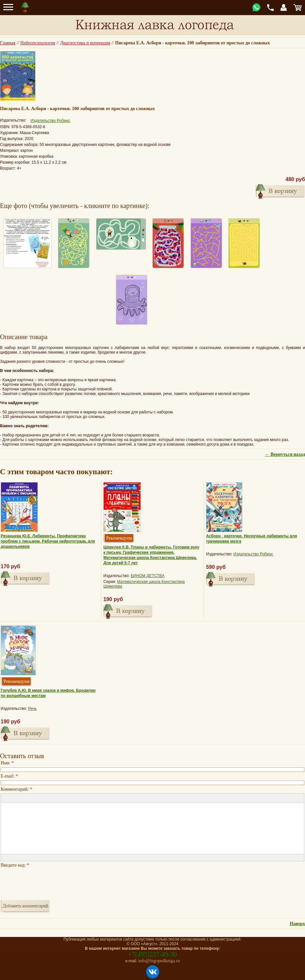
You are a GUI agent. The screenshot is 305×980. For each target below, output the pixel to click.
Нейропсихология (38, 43)
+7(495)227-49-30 (153, 954)
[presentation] (51, 882)
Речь (32, 709)
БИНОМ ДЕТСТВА (148, 576)
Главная (8, 43)
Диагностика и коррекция (85, 43)
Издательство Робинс (50, 121)
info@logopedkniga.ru (159, 961)
